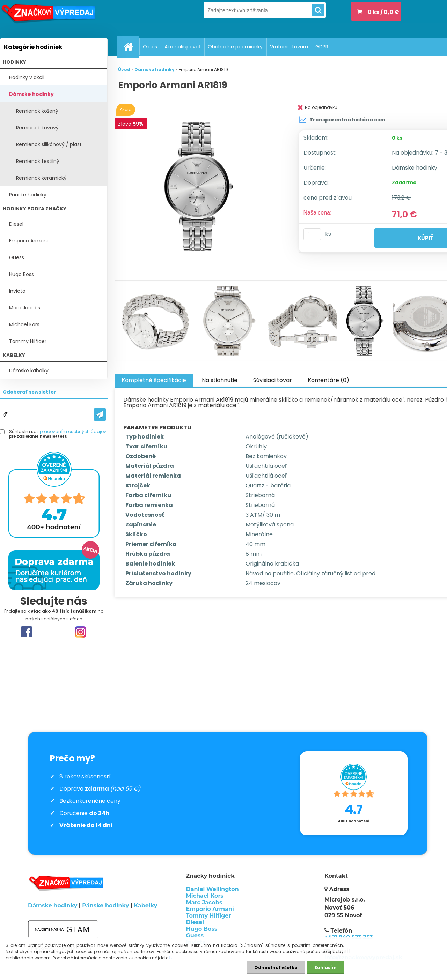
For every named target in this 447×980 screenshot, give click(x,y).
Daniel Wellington (212, 889)
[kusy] (312, 234)
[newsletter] (100, 414)
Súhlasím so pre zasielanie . (58, 434)
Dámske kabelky (29, 371)
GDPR (322, 47)
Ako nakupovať (182, 47)
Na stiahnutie (220, 380)
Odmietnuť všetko (276, 968)
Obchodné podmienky (235, 47)
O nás (150, 47)
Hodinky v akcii (27, 77)
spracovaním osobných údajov (72, 431)
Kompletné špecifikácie (154, 380)
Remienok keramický (41, 178)
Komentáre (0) (328, 380)
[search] (318, 10)
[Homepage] (131, 47)
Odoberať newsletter (29, 392)
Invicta (17, 291)
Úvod (124, 70)
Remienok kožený (37, 111)
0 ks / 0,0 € (383, 12)
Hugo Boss (21, 274)
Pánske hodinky (28, 195)
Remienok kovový (37, 128)
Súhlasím (325, 968)
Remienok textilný (38, 161)
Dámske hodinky (31, 94)
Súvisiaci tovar (273, 380)
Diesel (16, 224)
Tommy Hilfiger (28, 341)
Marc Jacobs (25, 308)
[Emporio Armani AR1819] (200, 187)
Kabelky (145, 906)
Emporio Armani (28, 241)
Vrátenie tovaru (289, 47)
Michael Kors (24, 324)
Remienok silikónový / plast (49, 144)
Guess (17, 257)
